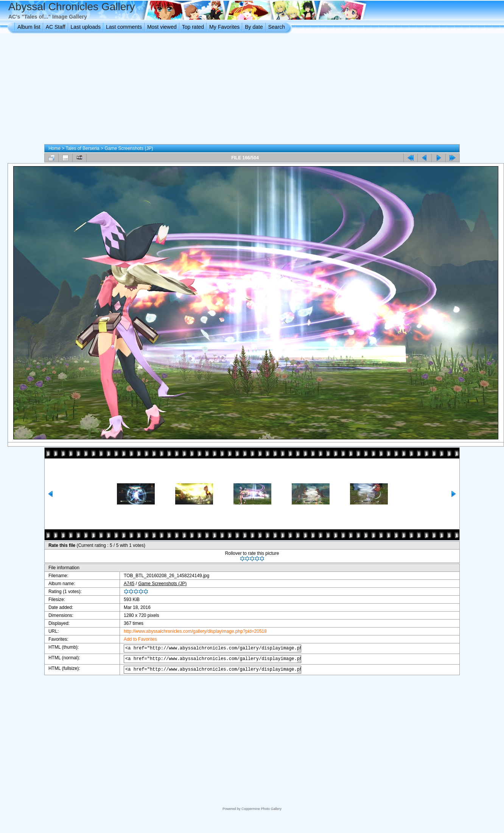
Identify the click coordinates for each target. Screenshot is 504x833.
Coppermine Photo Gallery (261, 809)
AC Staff (56, 27)
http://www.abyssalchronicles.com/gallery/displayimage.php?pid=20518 (190, 631)
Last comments (124, 27)
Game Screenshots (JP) (129, 148)
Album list (29, 27)
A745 (123, 584)
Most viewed (162, 27)
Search (277, 27)
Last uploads (86, 27)
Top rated (193, 27)
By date (254, 27)
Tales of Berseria (82, 148)
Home (54, 148)
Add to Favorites (135, 639)
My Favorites (224, 27)
